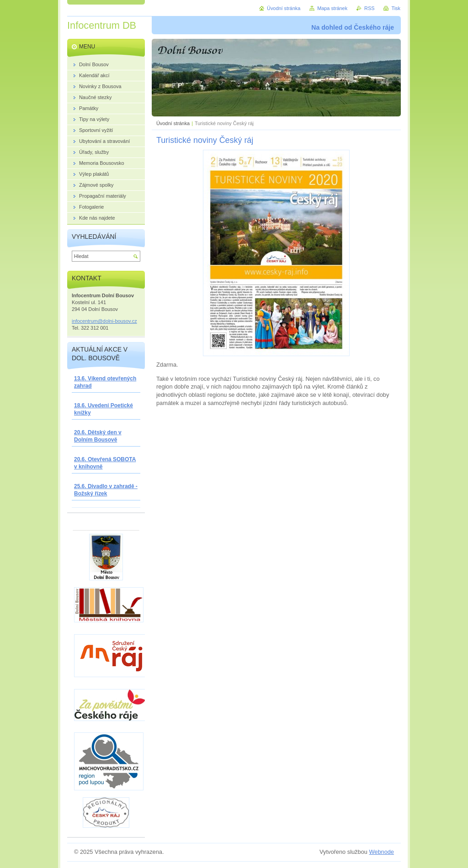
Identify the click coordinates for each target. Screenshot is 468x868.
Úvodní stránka (173, 123)
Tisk (396, 8)
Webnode (381, 852)
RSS (369, 8)
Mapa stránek (332, 8)
